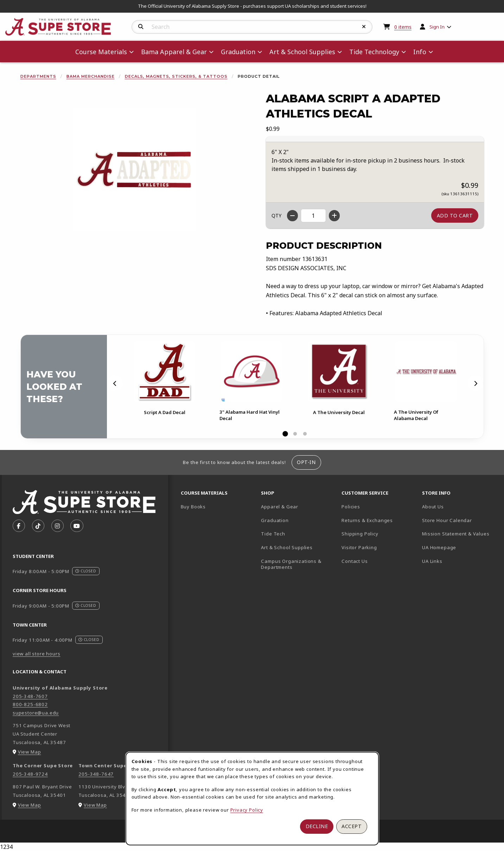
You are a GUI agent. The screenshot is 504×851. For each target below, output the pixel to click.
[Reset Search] (364, 27)
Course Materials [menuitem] (101, 52)
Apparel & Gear (280, 507)
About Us (433, 507)
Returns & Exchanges (367, 520)
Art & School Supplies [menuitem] (302, 52)
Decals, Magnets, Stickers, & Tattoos (176, 76)
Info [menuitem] (420, 52)
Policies (351, 507)
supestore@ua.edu (36, 713)
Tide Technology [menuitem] (374, 52)
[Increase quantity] (334, 216)
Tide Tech (273, 534)
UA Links (432, 561)
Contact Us (355, 561)
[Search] (141, 27)
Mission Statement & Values (456, 534)
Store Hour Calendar (460, 520)
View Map (30, 752)
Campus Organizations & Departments (298, 564)
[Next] (476, 383)
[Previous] (115, 383)
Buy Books (193, 507)
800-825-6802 (30, 704)
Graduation (275, 520)
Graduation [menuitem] (238, 52)
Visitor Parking (359, 547)
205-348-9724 (30, 774)
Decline (317, 826)
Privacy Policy (247, 810)
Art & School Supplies (287, 547)
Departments (38, 76)
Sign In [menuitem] (437, 27)
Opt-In (306, 462)
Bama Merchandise (91, 76)
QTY (276, 215)
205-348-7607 (30, 696)
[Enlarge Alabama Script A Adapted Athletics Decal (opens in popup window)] (135, 170)
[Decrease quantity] (292, 216)
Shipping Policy (360, 534)
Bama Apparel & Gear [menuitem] (174, 52)
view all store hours (37, 654)
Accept (352, 826)
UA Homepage (460, 547)
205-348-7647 (96, 774)
